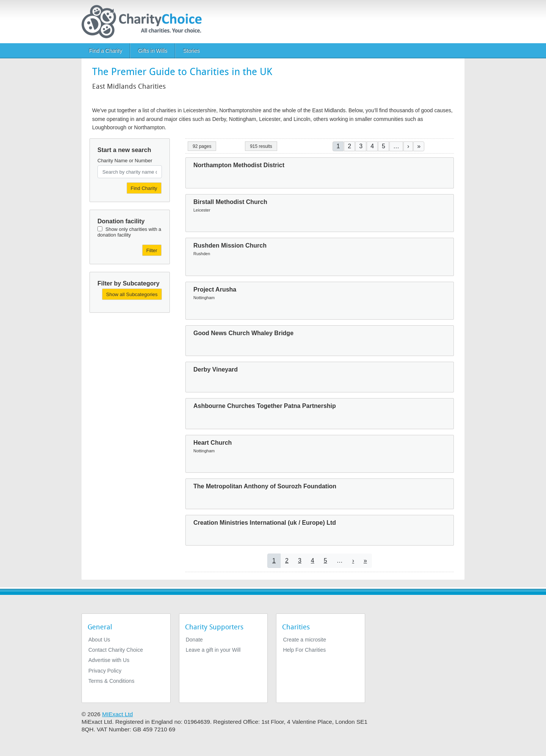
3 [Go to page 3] (361, 146)
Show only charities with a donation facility (129, 232)
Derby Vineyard (216, 369)
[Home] (145, 22)
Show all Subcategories (132, 294)
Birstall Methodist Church (230, 202)
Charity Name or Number (125, 161)
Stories (191, 51)
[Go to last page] (419, 146)
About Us (99, 640)
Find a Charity (106, 51)
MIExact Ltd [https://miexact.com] (117, 714)
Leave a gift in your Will (213, 650)
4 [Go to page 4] (372, 146)
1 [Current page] (338, 146)
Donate (194, 640)
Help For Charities (304, 650)
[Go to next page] (408, 146)
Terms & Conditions (111, 681)
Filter (152, 250)
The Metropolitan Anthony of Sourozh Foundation (265, 486)
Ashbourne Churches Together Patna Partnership (265, 406)
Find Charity (144, 188)
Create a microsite (304, 640)
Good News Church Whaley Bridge (243, 333)
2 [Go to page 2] (349, 146)
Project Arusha (215, 289)
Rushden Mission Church (230, 245)
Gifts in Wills (153, 51)
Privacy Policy (105, 671)
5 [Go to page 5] (384, 146)
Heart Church (213, 443)
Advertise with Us (109, 660)
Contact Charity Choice (116, 650)
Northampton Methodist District (239, 165)
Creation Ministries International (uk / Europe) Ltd (265, 523)
